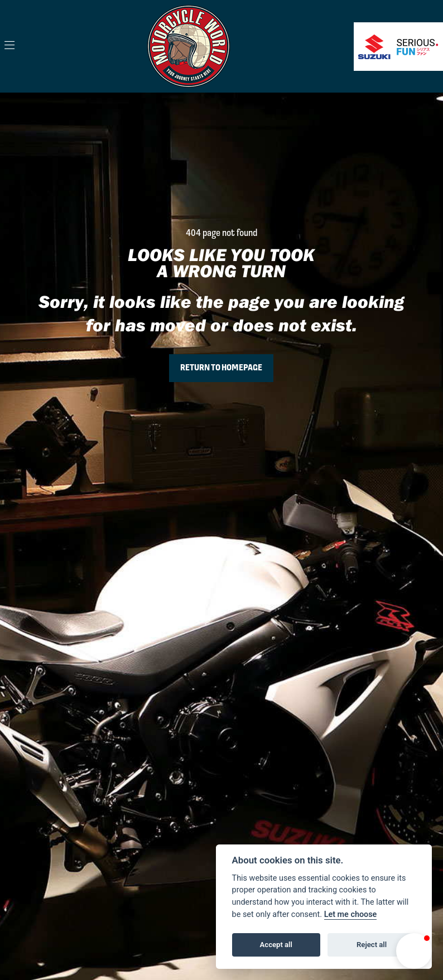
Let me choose (351, 914)
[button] (414, 951)
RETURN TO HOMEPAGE (221, 368)
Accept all (276, 945)
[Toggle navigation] (9, 46)
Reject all (372, 945)
